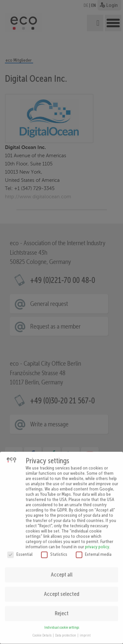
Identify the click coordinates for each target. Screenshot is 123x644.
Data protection (66, 630)
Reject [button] (62, 608)
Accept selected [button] (62, 589)
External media (94, 549)
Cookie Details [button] (42, 630)
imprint (85, 630)
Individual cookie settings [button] (62, 622)
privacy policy (97, 541)
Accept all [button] (62, 569)
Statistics (54, 549)
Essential (20, 549)
